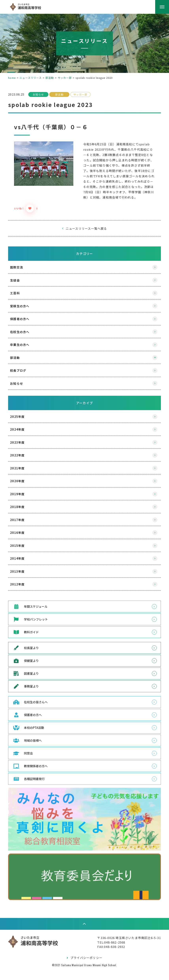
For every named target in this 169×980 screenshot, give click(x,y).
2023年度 (21, 453)
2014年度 (21, 569)
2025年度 (21, 427)
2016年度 (21, 543)
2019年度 (21, 505)
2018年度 (21, 517)
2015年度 (21, 556)
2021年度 (21, 479)
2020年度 (21, 492)
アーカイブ (84, 413)
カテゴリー (85, 264)
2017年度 (21, 530)
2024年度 (21, 440)
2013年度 (21, 582)
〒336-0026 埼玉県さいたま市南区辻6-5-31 (125, 948)
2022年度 (21, 466)
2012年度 (21, 595)
